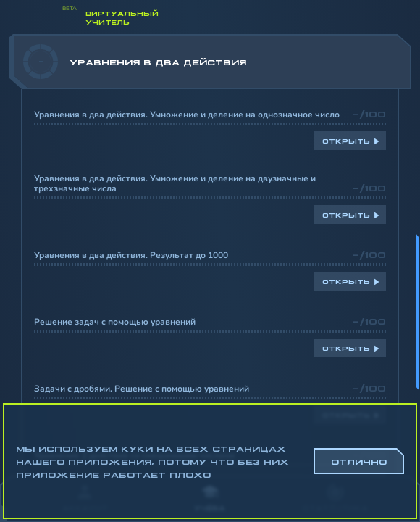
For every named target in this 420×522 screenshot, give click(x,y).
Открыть (346, 141)
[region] (210, 255)
